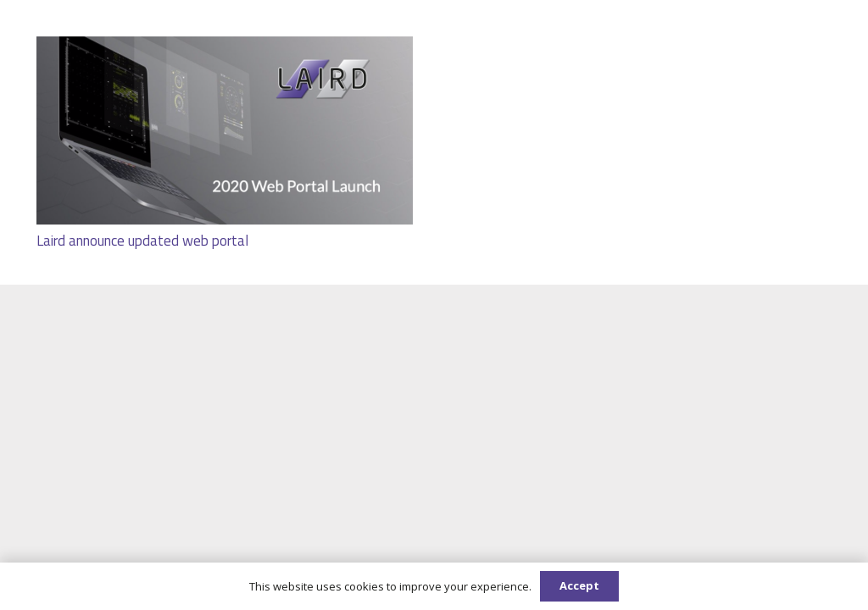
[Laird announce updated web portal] (225, 48)
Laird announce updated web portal (142, 240)
